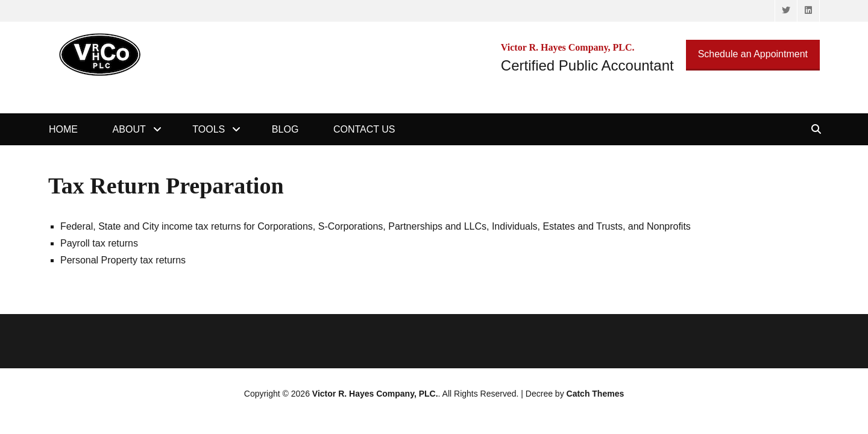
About (129, 129)
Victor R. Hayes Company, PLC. (375, 394)
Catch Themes (596, 394)
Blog (285, 129)
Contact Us (364, 129)
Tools (209, 129)
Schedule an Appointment (753, 54)
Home (63, 129)
